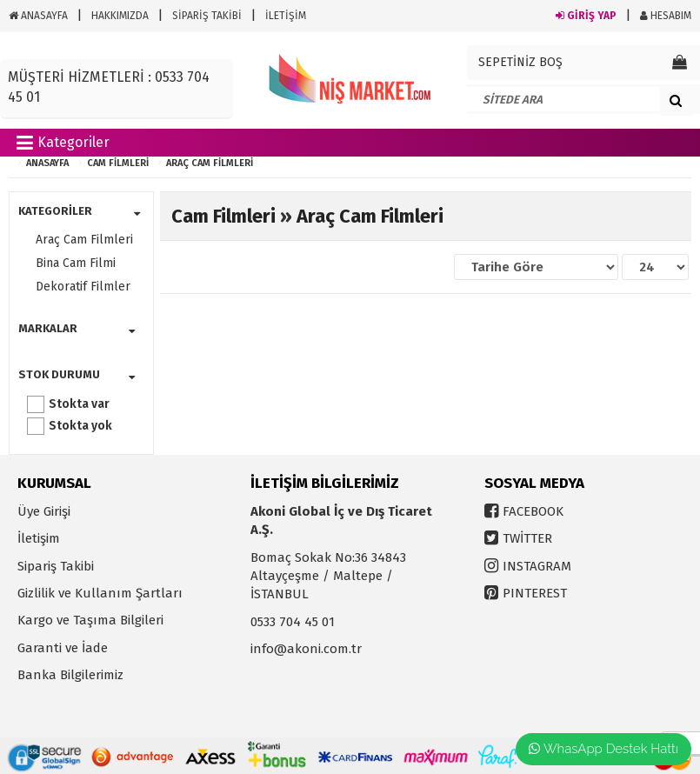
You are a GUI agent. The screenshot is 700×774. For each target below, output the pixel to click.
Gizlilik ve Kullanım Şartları (100, 593)
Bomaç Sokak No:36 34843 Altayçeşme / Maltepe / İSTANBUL (328, 576)
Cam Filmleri (118, 163)
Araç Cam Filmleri (210, 163)
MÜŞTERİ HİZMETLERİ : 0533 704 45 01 (109, 87)
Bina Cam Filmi (76, 263)
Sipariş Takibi (56, 566)
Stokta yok (80, 426)
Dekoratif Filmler (83, 287)
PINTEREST (535, 593)
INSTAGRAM (537, 566)
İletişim (39, 538)
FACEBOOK (533, 511)
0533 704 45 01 (293, 622)
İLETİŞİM (286, 16)
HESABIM (666, 16)
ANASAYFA (38, 16)
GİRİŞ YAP (586, 16)
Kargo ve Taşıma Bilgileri (90, 620)
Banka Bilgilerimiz (70, 675)
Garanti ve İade (63, 648)
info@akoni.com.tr (306, 649)
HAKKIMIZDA (120, 16)
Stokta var (79, 404)
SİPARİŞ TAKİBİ (207, 16)
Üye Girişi (44, 511)
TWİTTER (527, 538)
